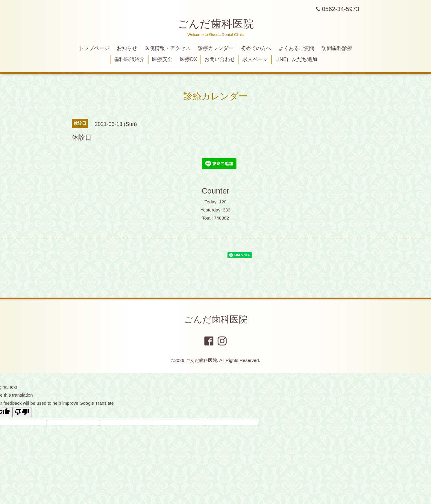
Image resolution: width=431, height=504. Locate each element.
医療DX (189, 59)
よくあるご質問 (296, 48)
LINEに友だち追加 (296, 59)
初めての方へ (256, 48)
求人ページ (255, 59)
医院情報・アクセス (167, 48)
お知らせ (127, 48)
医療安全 (162, 59)
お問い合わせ (220, 59)
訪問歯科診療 (337, 48)
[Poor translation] (22, 412)
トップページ (94, 48)
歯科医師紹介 (129, 59)
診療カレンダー (216, 48)
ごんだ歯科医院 (216, 24)
